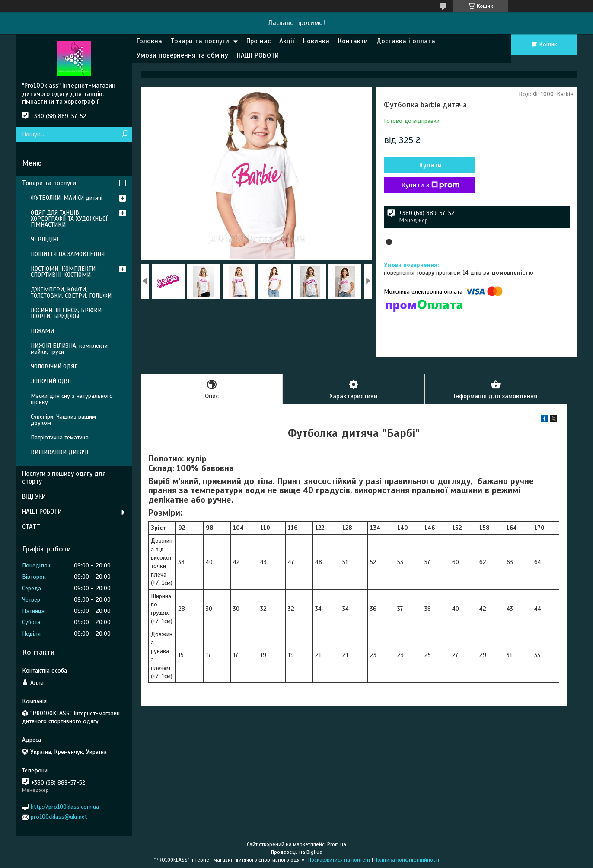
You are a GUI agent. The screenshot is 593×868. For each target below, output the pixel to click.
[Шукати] (125, 134)
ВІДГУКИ (34, 496)
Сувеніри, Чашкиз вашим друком (63, 420)
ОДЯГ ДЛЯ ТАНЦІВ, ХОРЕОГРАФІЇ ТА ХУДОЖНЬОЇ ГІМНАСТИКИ (69, 219)
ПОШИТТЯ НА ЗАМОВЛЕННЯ (68, 254)
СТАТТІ (32, 527)
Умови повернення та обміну (182, 55)
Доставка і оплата (406, 41)
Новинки (316, 41)
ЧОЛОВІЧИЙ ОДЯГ (54, 367)
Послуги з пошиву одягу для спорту (64, 478)
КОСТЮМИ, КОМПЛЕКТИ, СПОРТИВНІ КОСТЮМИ (64, 272)
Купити (430, 165)
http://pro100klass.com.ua (65, 807)
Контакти (353, 41)
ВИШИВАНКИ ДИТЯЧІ (59, 452)
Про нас (258, 41)
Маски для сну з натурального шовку (72, 399)
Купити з (430, 185)
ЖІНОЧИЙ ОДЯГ (51, 381)
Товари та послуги (200, 41)
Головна (149, 41)
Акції (287, 41)
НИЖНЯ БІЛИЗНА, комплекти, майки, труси (70, 349)
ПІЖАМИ (42, 331)
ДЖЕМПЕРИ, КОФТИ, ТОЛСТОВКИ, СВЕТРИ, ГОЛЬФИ (71, 293)
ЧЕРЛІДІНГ (45, 239)
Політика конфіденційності (407, 860)
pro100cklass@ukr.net (59, 817)
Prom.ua (337, 844)
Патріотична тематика (60, 437)
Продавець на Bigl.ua (297, 852)
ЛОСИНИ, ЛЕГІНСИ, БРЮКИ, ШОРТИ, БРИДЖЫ (67, 313)
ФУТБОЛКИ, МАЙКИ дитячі (67, 198)
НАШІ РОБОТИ (258, 55)
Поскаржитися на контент (339, 860)
